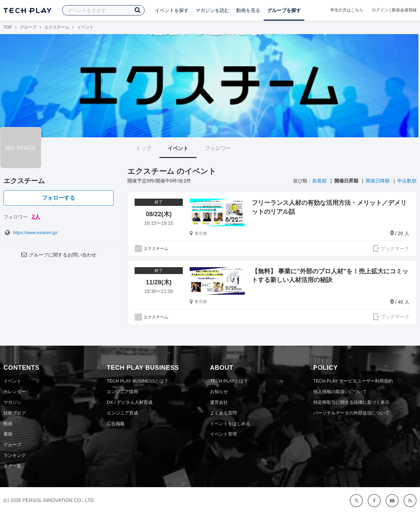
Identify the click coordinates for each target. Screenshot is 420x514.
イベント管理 (223, 434)
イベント (178, 148)
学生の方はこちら (347, 10)
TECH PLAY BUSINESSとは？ (138, 381)
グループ (28, 27)
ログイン (380, 10)
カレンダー (15, 392)
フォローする (59, 198)
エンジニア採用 (122, 392)
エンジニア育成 (122, 413)
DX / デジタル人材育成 (130, 402)
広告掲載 (116, 424)
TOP (8, 27)
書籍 (8, 434)
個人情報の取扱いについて (340, 392)
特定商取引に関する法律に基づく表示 (351, 402)
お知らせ (219, 392)
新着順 (319, 181)
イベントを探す (172, 10)
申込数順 (407, 181)
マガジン (12, 402)
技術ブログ (15, 413)
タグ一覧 (12, 466)
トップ (143, 148)
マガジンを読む (212, 10)
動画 (8, 424)
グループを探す (284, 10)
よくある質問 (223, 413)
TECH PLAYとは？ (229, 381)
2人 (36, 217)
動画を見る (248, 10)
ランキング (15, 455)
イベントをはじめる (230, 424)
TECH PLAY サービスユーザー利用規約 (353, 381)
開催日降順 (378, 181)
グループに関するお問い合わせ (59, 255)
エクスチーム (57, 27)
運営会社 (219, 402)
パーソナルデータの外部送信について (351, 413)
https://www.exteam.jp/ (30, 233)
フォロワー (218, 148)
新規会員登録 (404, 10)
